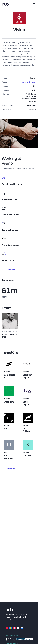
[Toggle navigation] (34, 4)
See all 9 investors (9, 469)
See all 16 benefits (9, 270)
